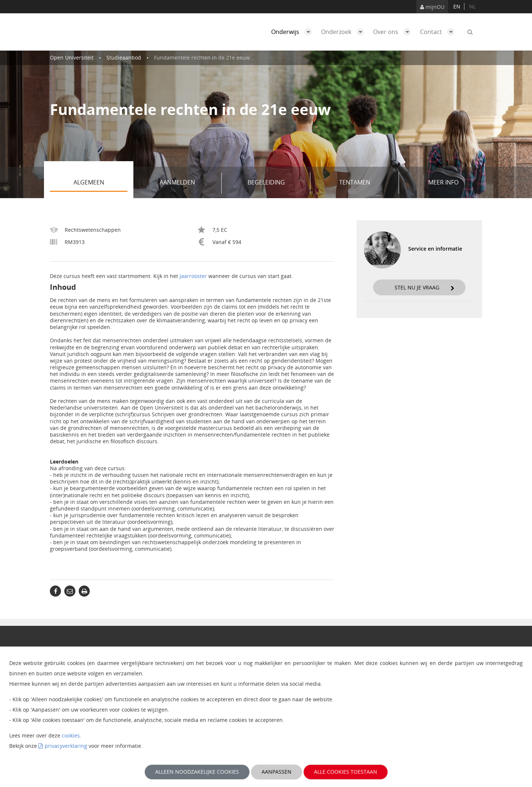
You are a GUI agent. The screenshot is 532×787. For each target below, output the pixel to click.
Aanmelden (188, 183)
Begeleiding (276, 183)
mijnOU (432, 7)
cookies (71, 735)
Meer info (443, 182)
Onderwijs (293, 32)
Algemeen (101, 183)
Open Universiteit (72, 57)
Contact (439, 32)
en (457, 6)
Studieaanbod (124, 57)
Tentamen (366, 183)
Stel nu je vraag (424, 287)
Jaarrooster (193, 276)
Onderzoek (344, 32)
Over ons (394, 32)
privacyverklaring (66, 746)
